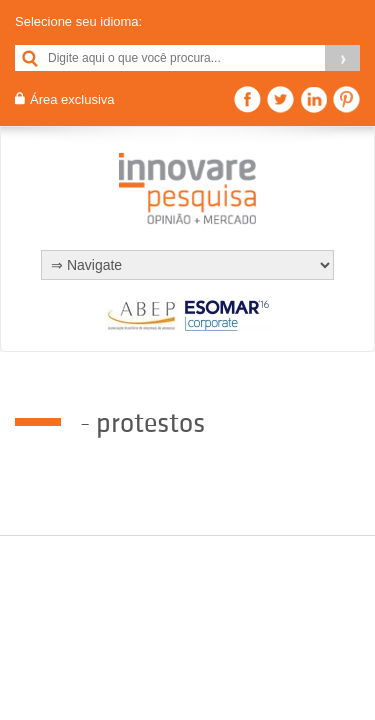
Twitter (280, 99)
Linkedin (313, 99)
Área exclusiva (72, 99)
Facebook (247, 99)
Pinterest (346, 99)
